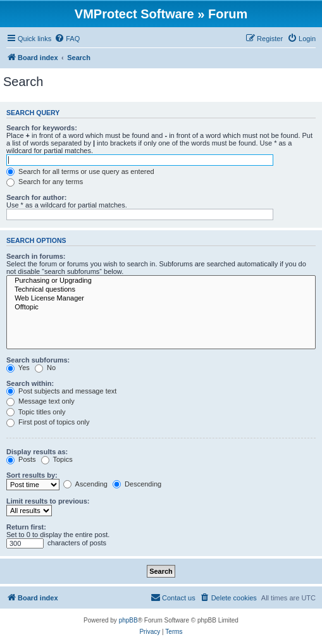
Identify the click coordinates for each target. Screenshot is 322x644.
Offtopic (161, 307)
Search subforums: (38, 360)
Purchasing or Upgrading (161, 281)
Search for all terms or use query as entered (80, 171)
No (45, 368)
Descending (137, 484)
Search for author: (36, 197)
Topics (57, 459)
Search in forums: (36, 256)
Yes (18, 368)
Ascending (85, 484)
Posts (21, 459)
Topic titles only (36, 412)
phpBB (128, 620)
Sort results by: (32, 475)
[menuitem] (67, 39)
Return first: (26, 527)
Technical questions (161, 290)
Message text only (40, 401)
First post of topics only (48, 422)
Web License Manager (161, 299)
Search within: (30, 383)
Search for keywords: (42, 128)
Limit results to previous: (48, 501)
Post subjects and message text (61, 391)
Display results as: (37, 452)
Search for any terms (45, 182)
